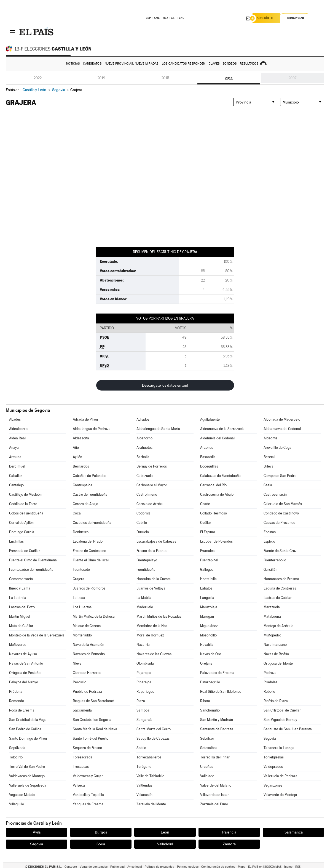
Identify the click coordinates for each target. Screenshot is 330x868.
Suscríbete (268, 18)
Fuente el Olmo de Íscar (91, 560)
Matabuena (272, 616)
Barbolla (143, 457)
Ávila (37, 832)
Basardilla (208, 457)
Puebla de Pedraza (87, 692)
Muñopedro (272, 635)
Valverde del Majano (216, 785)
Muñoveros (18, 645)
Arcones (207, 448)
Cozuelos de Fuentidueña (92, 523)
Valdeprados (273, 767)
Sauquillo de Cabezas (153, 738)
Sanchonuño (210, 710)
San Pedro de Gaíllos (25, 729)
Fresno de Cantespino (89, 551)
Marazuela (272, 607)
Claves (214, 64)
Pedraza (270, 673)
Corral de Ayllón (21, 523)
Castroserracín (275, 494)
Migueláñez (209, 626)
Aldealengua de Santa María (158, 429)
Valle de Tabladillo (150, 776)
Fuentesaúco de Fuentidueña (31, 570)
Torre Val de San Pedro (27, 767)
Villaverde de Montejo (280, 795)
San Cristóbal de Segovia (92, 720)
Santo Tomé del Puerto (91, 738)
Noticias (73, 64)
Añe (76, 448)
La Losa (79, 598)
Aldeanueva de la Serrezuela (222, 429)
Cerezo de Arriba (150, 504)
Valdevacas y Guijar (88, 776)
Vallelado (207, 776)
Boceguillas (209, 466)
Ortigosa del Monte (278, 663)
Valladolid (165, 844)
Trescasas (81, 767)
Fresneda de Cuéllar (25, 551)
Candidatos (92, 64)
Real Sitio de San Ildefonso (221, 692)
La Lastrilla (18, 598)
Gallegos (207, 570)
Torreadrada (83, 757)
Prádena (16, 692)
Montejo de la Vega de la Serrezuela (37, 635)
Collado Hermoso (214, 513)
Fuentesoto (81, 570)
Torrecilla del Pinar (215, 757)
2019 (101, 78)
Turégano (144, 767)
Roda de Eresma (22, 710)
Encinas (270, 532)
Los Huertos (82, 607)
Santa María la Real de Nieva (95, 729)
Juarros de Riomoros (89, 588)
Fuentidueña (146, 570)
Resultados (249, 64)
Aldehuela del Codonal (217, 438)
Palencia (229, 832)
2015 (165, 78)
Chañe (205, 504)
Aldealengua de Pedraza (92, 429)
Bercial (269, 457)
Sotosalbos (209, 748)
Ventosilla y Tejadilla (88, 795)
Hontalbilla (208, 579)
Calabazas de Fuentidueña (220, 476)
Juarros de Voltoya (151, 588)
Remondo (17, 701)
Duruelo (143, 532)
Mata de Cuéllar (21, 626)
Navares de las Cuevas (154, 654)
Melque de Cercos (87, 626)
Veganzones (273, 785)
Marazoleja (209, 607)
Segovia (270, 738)
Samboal (143, 710)
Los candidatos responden (184, 64)
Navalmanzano (275, 645)
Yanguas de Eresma (88, 804)
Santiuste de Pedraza (217, 729)
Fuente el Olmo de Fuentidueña (33, 560)
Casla (268, 485)
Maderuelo (145, 607)
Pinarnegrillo (210, 682)
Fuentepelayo (147, 560)
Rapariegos (145, 692)
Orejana (206, 663)
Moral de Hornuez (150, 635)
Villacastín (144, 795)
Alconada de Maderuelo (282, 419)
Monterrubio (82, 635)
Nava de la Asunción (88, 645)
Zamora (229, 844)
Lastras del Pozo (22, 607)
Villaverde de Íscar (214, 795)
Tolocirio (16, 757)
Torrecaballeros (149, 757)
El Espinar (208, 532)
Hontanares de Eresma (281, 579)
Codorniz (143, 513)
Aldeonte (270, 438)
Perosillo (80, 682)
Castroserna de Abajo (217, 494)
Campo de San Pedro (280, 476)
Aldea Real (17, 438)
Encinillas (16, 541)
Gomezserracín (21, 579)
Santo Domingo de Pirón (28, 738)
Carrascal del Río (213, 485)
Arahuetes (144, 448)
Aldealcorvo (18, 429)
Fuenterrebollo (275, 560)
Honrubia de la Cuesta (154, 579)
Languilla (207, 598)
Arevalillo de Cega (277, 448)
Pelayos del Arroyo (24, 682)
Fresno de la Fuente (151, 551)
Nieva (77, 663)
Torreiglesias (274, 757)
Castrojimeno (147, 494)
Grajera (79, 579)
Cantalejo (16, 485)
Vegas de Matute (22, 795)
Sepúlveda (17, 748)
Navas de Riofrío (276, 654)
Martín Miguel (20, 616)
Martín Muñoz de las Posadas (159, 616)
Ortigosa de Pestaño (25, 673)
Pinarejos (144, 682)
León (165, 832)
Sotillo (141, 748)
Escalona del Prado (88, 541)
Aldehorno (144, 438)
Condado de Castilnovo (281, 513)
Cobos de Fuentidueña (26, 513)
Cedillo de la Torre (23, 504)
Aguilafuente (210, 419)
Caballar (16, 476)
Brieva (269, 466)
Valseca (79, 785)
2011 (229, 78)
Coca (77, 513)
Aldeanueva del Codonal (282, 429)
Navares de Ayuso (23, 654)
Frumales (207, 551)
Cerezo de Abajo (85, 504)
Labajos (206, 588)
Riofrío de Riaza (276, 701)
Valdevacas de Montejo (27, 776)
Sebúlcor (207, 738)
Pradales (270, 682)
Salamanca (294, 832)
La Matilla (144, 598)
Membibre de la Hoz (152, 626)
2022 (38, 78)
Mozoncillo (208, 635)
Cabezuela (145, 476)
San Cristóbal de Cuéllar (282, 710)
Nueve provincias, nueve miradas (132, 64)
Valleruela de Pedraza (281, 776)
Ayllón (77, 457)
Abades (15, 419)
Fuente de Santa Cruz (280, 551)
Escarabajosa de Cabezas (156, 541)
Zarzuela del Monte (151, 804)
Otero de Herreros (87, 673)
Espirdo (269, 541)
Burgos (101, 832)
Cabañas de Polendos (89, 476)
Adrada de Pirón (85, 419)
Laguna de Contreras (280, 588)
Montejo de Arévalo (278, 626)
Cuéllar (206, 523)
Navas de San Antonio (26, 663)
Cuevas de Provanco (279, 523)
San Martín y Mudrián (217, 720)
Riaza (141, 701)
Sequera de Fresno (87, 748)
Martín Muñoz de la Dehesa (94, 616)
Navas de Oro (211, 654)
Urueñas (207, 767)
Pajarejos (144, 673)
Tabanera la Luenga (279, 748)
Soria (101, 844)
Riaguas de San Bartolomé (93, 701)
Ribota (205, 701)
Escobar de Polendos (216, 541)
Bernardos (81, 466)
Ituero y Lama (20, 588)
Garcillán (270, 570)
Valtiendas (144, 785)
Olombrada (145, 663)
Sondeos (230, 64)
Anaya (14, 448)
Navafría (143, 645)
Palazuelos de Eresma (217, 673)
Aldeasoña (81, 438)
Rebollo (269, 692)
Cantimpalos (82, 485)
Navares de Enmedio (89, 654)
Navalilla (207, 645)
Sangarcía (144, 720)
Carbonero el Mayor (152, 485)
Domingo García (22, 532)
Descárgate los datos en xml (165, 385)
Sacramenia (82, 710)
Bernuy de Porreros (152, 466)
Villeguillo (17, 804)
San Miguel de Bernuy (280, 720)
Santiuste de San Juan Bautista (288, 729)
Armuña (15, 457)
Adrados (143, 419)
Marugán (207, 616)
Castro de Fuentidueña (90, 494)
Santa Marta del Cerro (154, 729)
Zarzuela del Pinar (214, 804)
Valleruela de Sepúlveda (28, 785)
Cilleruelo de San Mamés (283, 504)
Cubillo (142, 523)
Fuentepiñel (209, 560)
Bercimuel (17, 466)
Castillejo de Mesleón (25, 494)
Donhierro (81, 532)
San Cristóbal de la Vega (28, 720)
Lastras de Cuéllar (278, 598)
